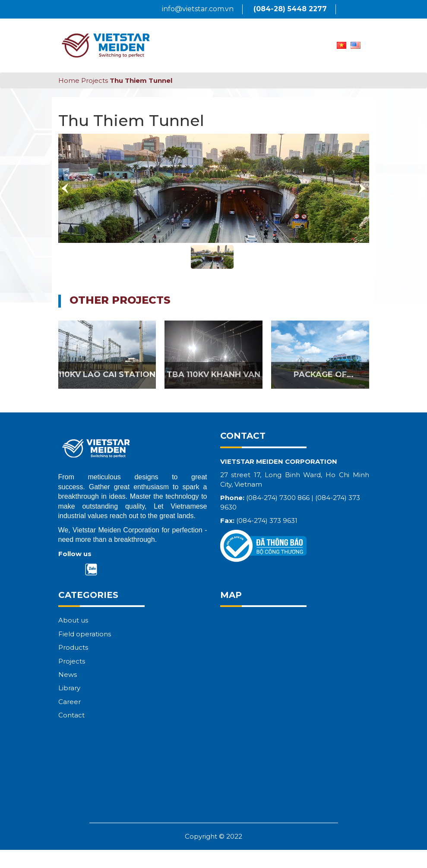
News (68, 675)
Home (69, 80)
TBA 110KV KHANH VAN (213, 374)
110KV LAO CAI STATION (107, 374)
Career (70, 702)
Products (73, 647)
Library (69, 688)
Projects (95, 80)
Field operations (85, 634)
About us (73, 620)
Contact (71, 715)
